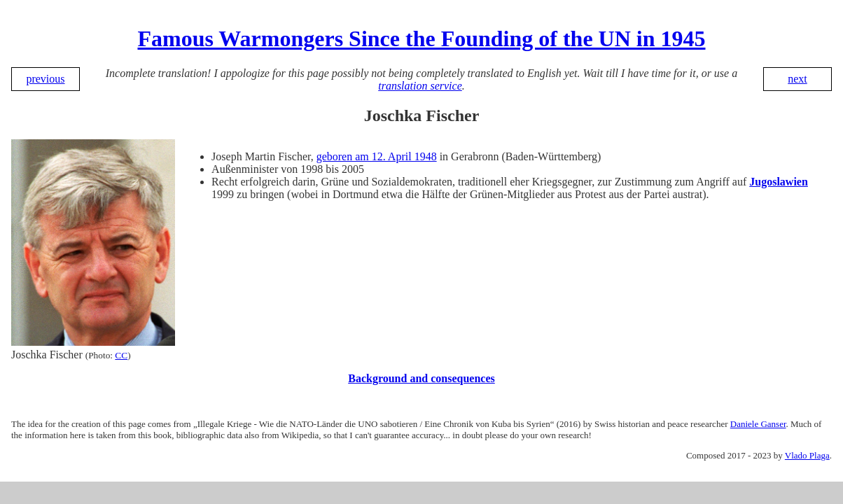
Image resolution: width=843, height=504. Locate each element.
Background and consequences (421, 378)
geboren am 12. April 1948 (377, 156)
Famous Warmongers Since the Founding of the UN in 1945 (421, 38)
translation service (420, 86)
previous (45, 79)
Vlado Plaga (807, 455)
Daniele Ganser (758, 424)
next (797, 79)
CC (121, 355)
